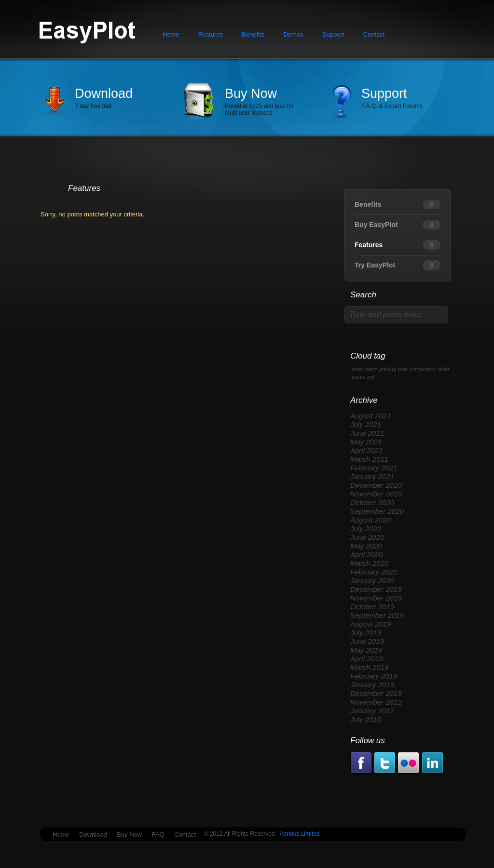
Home (171, 34)
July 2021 (366, 424)
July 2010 (366, 719)
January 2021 (372, 476)
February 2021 (374, 468)
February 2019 (374, 676)
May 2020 (366, 546)
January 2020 (372, 581)
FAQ (158, 835)
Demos (294, 34)
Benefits (253, 34)
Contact (374, 34)
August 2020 (370, 520)
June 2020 (367, 537)
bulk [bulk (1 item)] (403, 369)
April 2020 (367, 554)
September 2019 (377, 615)
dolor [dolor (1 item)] (444, 369)
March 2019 (369, 667)
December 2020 (376, 485)
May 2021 (366, 442)
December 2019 (376, 589)
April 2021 (367, 450)
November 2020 (376, 494)
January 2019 (372, 685)
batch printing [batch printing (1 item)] (381, 369)
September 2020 (377, 511)
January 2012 (372, 711)
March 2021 (369, 459)
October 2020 (372, 502)
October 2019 (372, 607)
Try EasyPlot (375, 265)
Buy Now (251, 93)
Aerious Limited (299, 834)
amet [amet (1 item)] (357, 369)
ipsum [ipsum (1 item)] (358, 377)
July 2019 (366, 633)
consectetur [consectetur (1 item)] (423, 369)
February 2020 (374, 572)
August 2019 (370, 624)
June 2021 (367, 433)
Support (333, 34)
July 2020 (366, 528)
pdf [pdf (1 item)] (371, 377)
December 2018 (376, 693)
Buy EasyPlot (376, 225)
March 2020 (369, 563)
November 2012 (376, 702)
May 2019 (366, 650)
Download (104, 93)
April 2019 (367, 659)
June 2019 (367, 641)
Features (211, 34)
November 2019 (376, 598)
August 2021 (370, 416)
